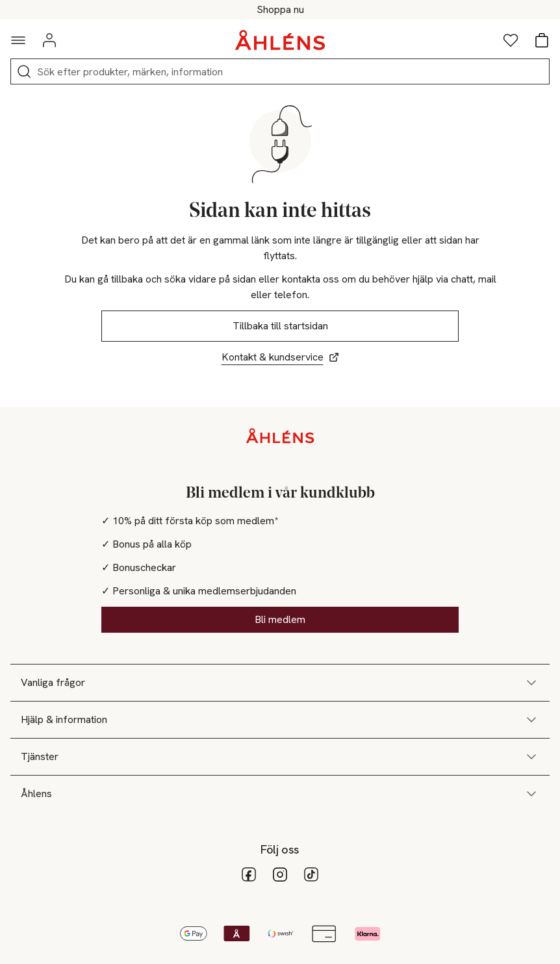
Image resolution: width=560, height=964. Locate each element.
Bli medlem (280, 619)
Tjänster (280, 757)
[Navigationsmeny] (18, 40)
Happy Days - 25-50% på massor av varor (280, 10)
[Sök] (24, 71)
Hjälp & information (280, 720)
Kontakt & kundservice (280, 357)
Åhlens (280, 794)
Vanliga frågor (280, 683)
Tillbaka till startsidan (280, 326)
